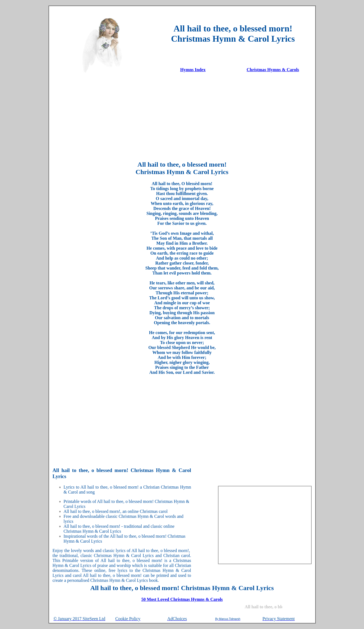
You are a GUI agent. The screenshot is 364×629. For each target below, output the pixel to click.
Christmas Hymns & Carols (273, 70)
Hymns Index (193, 70)
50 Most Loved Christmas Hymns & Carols (182, 599)
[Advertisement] (182, 117)
